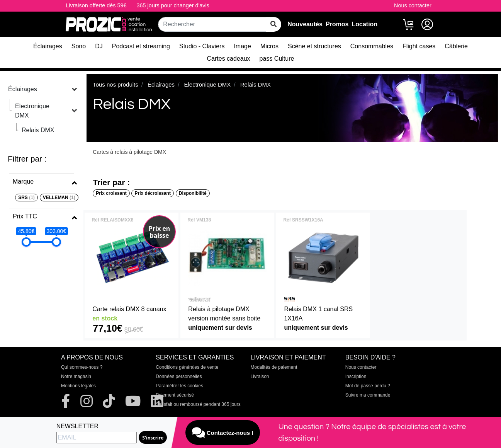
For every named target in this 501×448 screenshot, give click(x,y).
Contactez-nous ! (223, 433)
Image (242, 46)
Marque (23, 181)
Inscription (356, 376)
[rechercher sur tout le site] (273, 24)
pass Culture (277, 59)
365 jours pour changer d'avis (173, 5)
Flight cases (419, 46)
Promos (337, 24)
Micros (269, 46)
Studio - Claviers (202, 46)
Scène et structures (314, 46)
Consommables (372, 46)
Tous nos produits (115, 84)
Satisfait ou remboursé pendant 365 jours (198, 404)
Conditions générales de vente (187, 367)
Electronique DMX (32, 111)
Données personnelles (179, 376)
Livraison (260, 376)
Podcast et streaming (141, 46)
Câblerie (456, 46)
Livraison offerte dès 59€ (96, 5)
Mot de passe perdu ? (368, 386)
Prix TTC (25, 216)
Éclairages (48, 46)
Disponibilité (193, 193)
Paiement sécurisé (175, 395)
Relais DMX (38, 130)
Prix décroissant (153, 193)
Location (365, 24)
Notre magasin (76, 376)
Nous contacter (413, 5)
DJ (99, 46)
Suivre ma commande (368, 395)
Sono (79, 46)
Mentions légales (78, 386)
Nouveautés (305, 24)
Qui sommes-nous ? (82, 367)
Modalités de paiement (274, 367)
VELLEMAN (59, 198)
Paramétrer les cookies (179, 386)
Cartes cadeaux (229, 59)
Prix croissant (111, 193)
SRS (26, 198)
